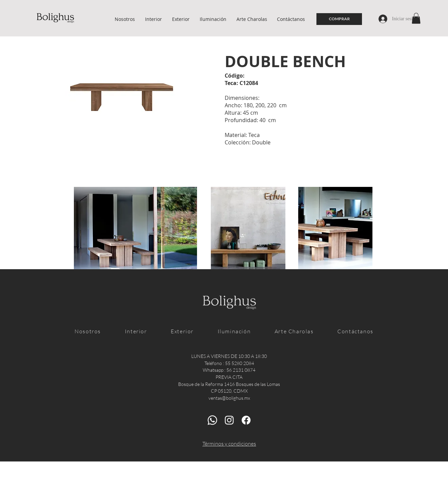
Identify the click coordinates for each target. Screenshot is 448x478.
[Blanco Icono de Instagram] (229, 420)
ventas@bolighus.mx (229, 398)
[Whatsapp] (212, 420)
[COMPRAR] (339, 19)
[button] (416, 18)
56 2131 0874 (241, 370)
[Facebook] (246, 420)
